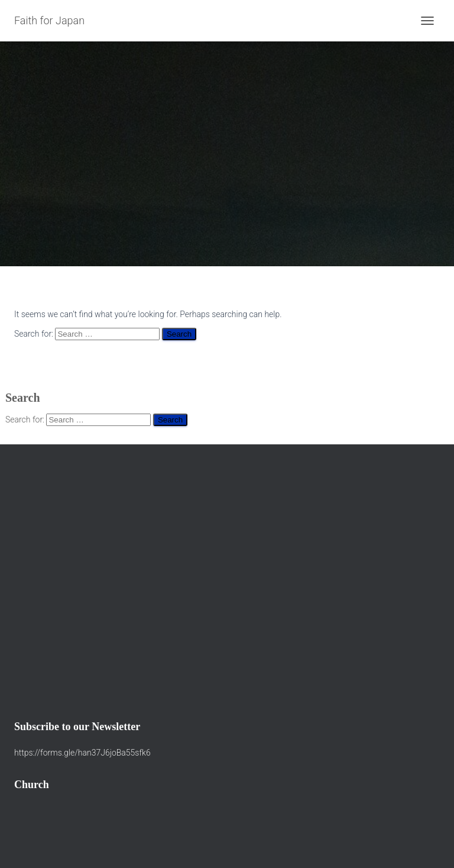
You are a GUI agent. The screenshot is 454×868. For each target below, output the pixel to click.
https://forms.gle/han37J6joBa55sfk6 (82, 753)
